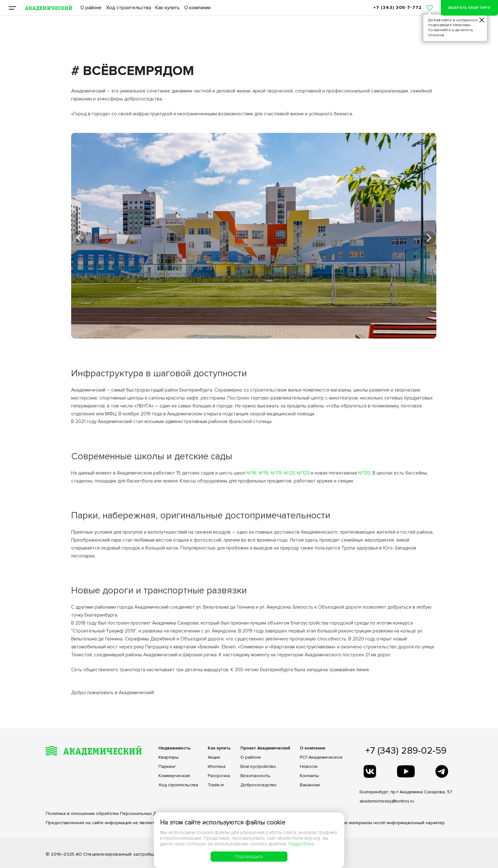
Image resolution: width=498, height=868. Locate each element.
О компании (197, 8)
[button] (79, 238)
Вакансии (310, 785)
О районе (91, 8)
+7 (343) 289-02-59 (406, 751)
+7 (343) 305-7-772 (397, 7)
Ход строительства (128, 8)
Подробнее (302, 844)
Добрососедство (259, 785)
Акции (214, 757)
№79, (277, 473)
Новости (309, 767)
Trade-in (216, 785)
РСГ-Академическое (321, 757)
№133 (364, 473)
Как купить (168, 8)
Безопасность (255, 776)
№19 (263, 473)
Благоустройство (258, 767)
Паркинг (167, 767)
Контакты (309, 776)
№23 (289, 473)
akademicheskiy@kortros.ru (387, 801)
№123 (303, 473)
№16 (251, 473)
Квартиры (168, 757)
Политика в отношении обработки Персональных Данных (108, 813)
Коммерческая (174, 776)
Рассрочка (219, 776)
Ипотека (217, 767)
